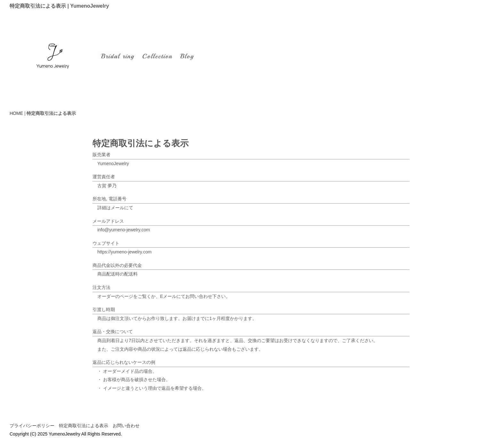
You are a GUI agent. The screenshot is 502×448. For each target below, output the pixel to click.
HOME (16, 113)
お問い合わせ (126, 426)
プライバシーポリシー (32, 426)
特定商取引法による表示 (84, 426)
